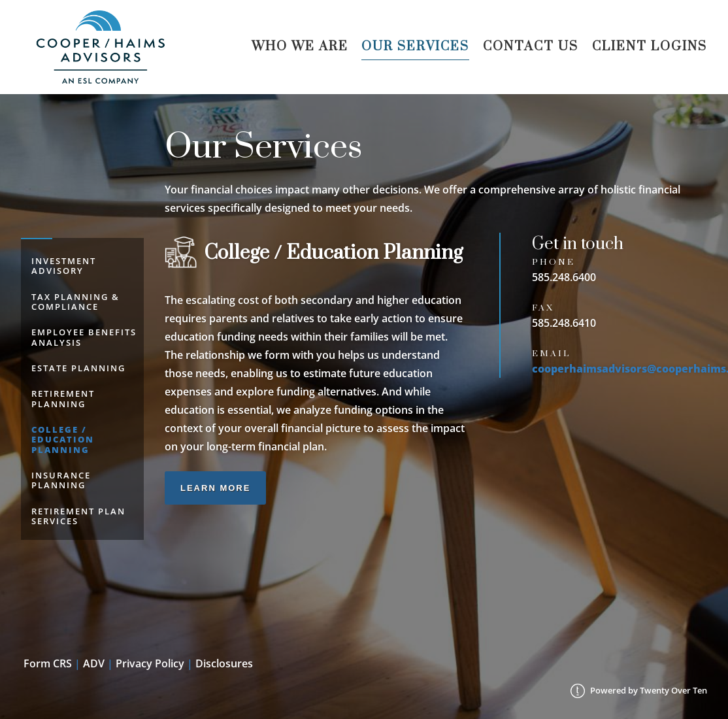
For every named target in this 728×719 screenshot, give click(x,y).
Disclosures (224, 663)
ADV (94, 663)
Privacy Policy (150, 663)
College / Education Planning (63, 440)
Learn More (215, 488)
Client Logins (650, 47)
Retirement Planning (63, 398)
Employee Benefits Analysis (84, 337)
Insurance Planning (61, 480)
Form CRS (48, 663)
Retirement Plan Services (78, 516)
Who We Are (300, 47)
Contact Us (531, 47)
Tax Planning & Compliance (75, 302)
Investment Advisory (64, 266)
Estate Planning (78, 368)
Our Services (415, 47)
